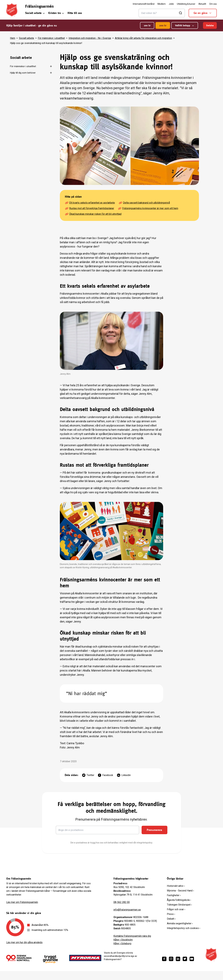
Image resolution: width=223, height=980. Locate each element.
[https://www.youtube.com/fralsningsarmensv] (192, 959)
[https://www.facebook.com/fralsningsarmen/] (164, 959)
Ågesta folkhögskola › (179, 900)
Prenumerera (154, 830)
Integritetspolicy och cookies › (184, 928)
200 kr (163, 25)
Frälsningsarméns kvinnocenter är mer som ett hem (148, 208)
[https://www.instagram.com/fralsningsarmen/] (171, 959)
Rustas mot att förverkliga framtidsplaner (89, 208)
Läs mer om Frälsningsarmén (22, 902)
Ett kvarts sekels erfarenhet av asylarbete (90, 203)
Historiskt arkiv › (176, 886)
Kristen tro (56, 13)
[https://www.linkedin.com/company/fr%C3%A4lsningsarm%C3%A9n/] (178, 959)
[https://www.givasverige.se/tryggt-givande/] (50, 959)
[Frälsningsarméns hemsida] (12, 10)
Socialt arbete (35, 13)
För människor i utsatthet (51, 38)
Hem (13, 38)
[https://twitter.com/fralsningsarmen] (185, 959)
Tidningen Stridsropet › (179, 905)
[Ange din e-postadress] (97, 830)
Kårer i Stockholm (123, 940)
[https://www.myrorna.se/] (85, 958)
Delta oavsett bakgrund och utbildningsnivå (144, 203)
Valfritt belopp (185, 25)
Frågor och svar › (176, 909)
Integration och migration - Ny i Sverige (90, 38)
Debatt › (171, 919)
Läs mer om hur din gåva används (24, 942)
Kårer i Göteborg (122, 943)
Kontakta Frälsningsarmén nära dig (132, 936)
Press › (171, 914)
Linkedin (124, 775)
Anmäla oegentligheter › (180, 923)
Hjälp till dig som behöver (23, 73)
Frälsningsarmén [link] (39, 6)
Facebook (106, 775)
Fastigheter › (174, 895)
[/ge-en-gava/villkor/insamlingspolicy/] (19, 958)
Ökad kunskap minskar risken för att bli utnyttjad (93, 214)
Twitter (88, 775)
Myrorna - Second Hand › (180, 891)
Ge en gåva (203, 13)
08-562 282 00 (122, 902)
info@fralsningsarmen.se (127, 910)
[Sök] (162, 13)
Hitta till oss (75, 13)
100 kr (147, 25)
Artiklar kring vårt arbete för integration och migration (143, 38)
